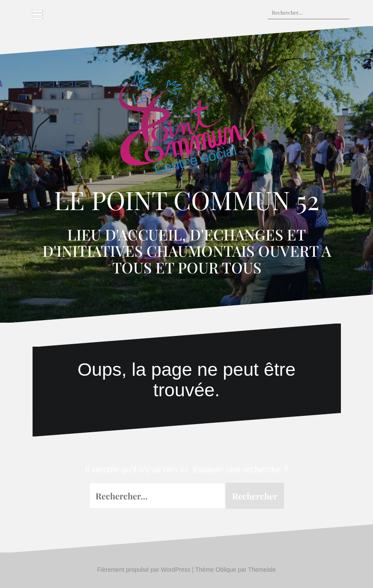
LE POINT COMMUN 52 (187, 199)
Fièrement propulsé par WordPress (144, 570)
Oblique (226, 570)
